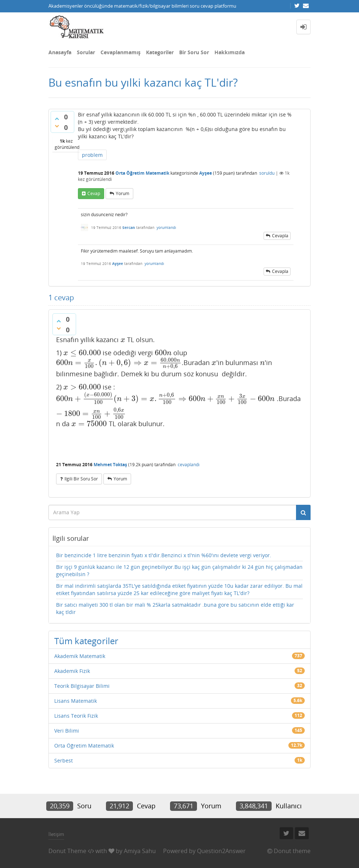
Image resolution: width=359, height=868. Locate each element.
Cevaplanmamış (121, 52)
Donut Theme (67, 851)
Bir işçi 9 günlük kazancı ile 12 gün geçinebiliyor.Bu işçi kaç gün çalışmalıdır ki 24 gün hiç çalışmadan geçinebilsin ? (179, 570)
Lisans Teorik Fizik (76, 716)
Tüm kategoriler (86, 641)
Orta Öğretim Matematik (142, 173)
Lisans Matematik (76, 701)
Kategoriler (160, 52)
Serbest (64, 760)
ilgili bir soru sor (81, 479)
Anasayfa (60, 52)
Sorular (86, 52)
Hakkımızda (230, 52)
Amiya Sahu (140, 851)
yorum (123, 193)
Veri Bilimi (67, 731)
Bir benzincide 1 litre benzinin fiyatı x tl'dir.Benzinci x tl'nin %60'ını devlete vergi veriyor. (164, 555)
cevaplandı (189, 465)
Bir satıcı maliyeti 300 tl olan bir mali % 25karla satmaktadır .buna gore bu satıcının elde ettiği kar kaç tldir (175, 608)
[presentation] (123, 340)
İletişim (56, 834)
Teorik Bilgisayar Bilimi (82, 686)
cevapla (280, 236)
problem (92, 155)
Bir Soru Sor (194, 52)
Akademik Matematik (80, 656)
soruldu (267, 173)
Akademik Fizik (72, 671)
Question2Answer (221, 851)
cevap (94, 193)
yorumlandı (166, 227)
